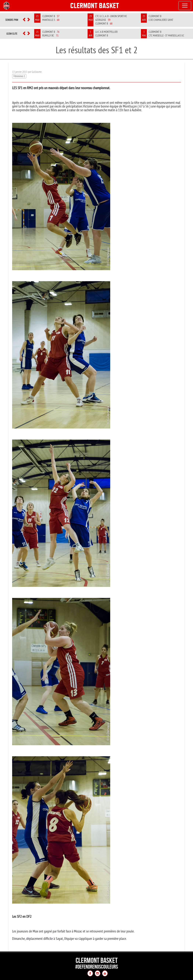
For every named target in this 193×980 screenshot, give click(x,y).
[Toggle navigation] (185, 6)
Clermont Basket (95, 6)
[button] (24, 20)
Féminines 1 (19, 76)
